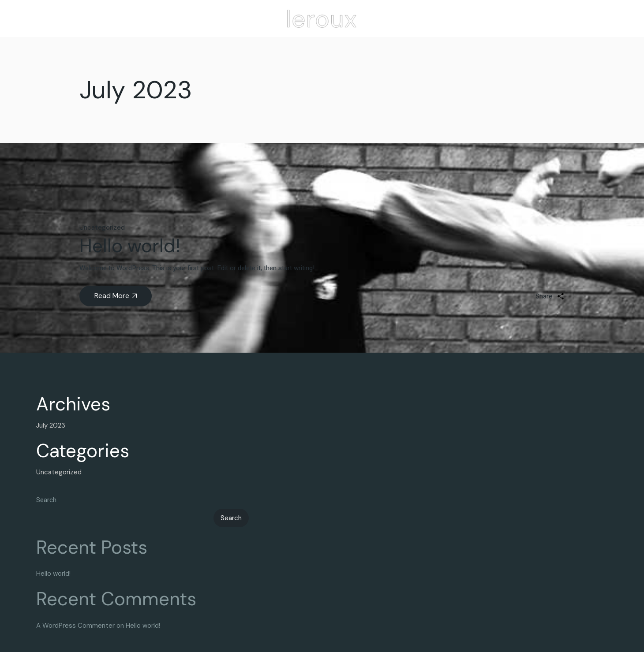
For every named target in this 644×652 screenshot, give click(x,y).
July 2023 (51, 425)
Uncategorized (102, 227)
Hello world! (130, 246)
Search (46, 500)
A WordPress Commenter (75, 626)
